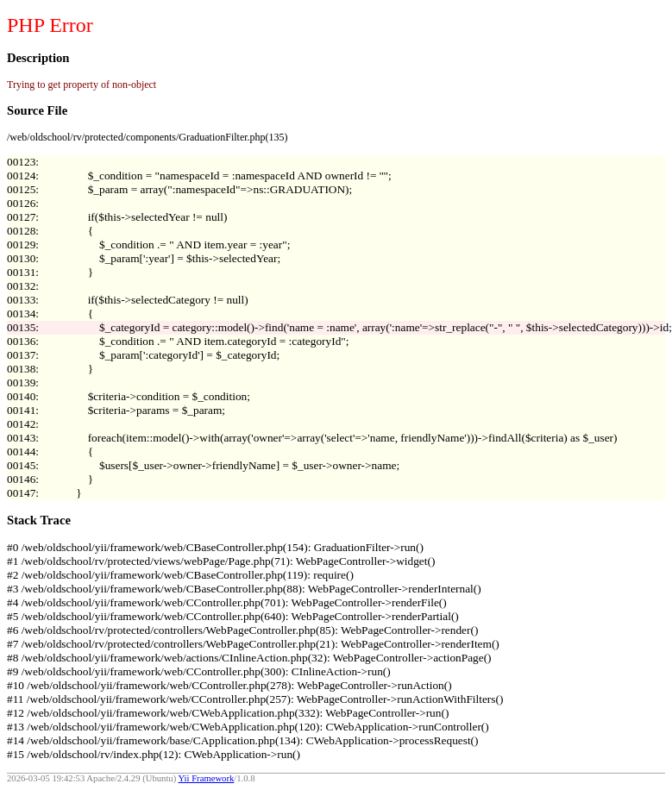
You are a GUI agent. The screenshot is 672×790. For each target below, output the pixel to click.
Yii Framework (207, 778)
